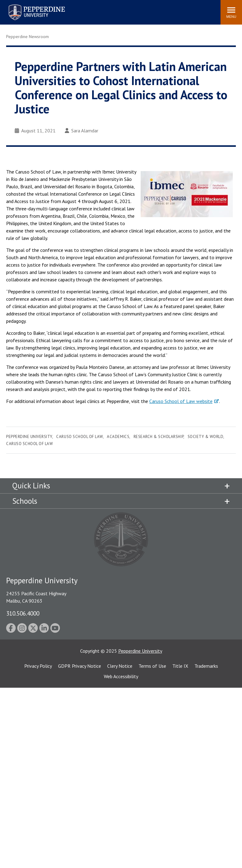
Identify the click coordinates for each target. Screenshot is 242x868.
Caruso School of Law (79, 437)
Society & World (206, 437)
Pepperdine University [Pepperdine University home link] (29, 6)
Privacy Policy (38, 666)
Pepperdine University (29, 437)
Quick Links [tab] (31, 486)
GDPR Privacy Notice (80, 666)
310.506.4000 (23, 613)
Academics (118, 437)
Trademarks (206, 666)
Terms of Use (152, 666)
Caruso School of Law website (181, 401)
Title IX (180, 666)
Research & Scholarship (158, 437)
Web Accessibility (121, 676)
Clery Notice (120, 666)
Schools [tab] (25, 501)
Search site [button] (132, 9)
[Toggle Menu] (231, 12)
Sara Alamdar (82, 131)
